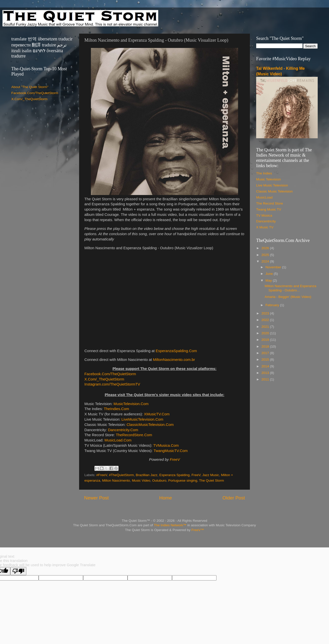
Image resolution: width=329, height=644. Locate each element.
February (273, 305)
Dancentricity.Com (123, 430)
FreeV (175, 460)
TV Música (264, 215)
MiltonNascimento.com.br (174, 360)
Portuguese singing (183, 480)
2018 (266, 346)
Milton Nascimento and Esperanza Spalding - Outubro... (291, 288)
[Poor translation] (18, 571)
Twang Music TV (269, 209)
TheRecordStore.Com (134, 435)
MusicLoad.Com (118, 440)
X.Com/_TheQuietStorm (104, 379)
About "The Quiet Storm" (30, 87)
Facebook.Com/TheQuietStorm (110, 374)
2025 (266, 255)
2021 (266, 327)
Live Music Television (272, 185)
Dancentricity (266, 221)
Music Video (141, 480)
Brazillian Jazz (146, 475)
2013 (266, 373)
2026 (266, 248)
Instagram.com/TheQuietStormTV (112, 384)
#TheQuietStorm (121, 475)
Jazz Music (211, 475)
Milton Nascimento (116, 480)
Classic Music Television (274, 191)
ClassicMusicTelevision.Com (150, 425)
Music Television (268, 179)
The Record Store (270, 203)
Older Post (234, 498)
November (274, 267)
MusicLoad (264, 197)
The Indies (264, 173)
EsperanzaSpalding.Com (176, 351)
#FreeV (102, 475)
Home (166, 498)
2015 (266, 360)
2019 (266, 340)
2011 (266, 379)
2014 (266, 366)
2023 (266, 313)
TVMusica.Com (166, 445)
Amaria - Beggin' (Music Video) (288, 297)
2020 (266, 333)
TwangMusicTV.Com (171, 451)
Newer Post (96, 498)
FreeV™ (198, 530)
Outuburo (159, 480)
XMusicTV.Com (157, 414)
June (270, 274)
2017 (266, 353)
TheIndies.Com (116, 409)
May (269, 280)
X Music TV (265, 227)
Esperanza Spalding (174, 475)
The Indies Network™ (170, 525)
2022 (266, 320)
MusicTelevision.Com (131, 404)
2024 (266, 261)
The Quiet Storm (212, 480)
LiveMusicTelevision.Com (142, 419)
